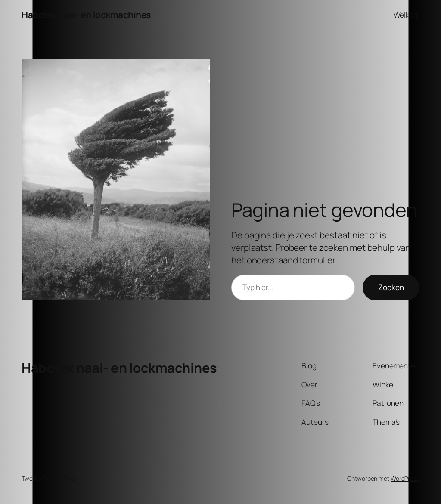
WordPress (405, 478)
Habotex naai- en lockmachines (86, 15)
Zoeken (391, 287)
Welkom (407, 15)
